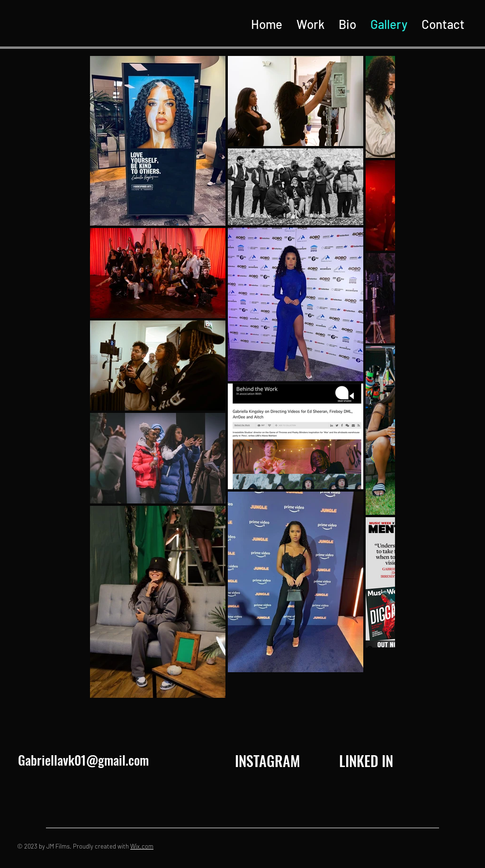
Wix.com (142, 846)
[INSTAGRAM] (267, 761)
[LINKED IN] (366, 761)
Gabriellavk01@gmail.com (83, 760)
